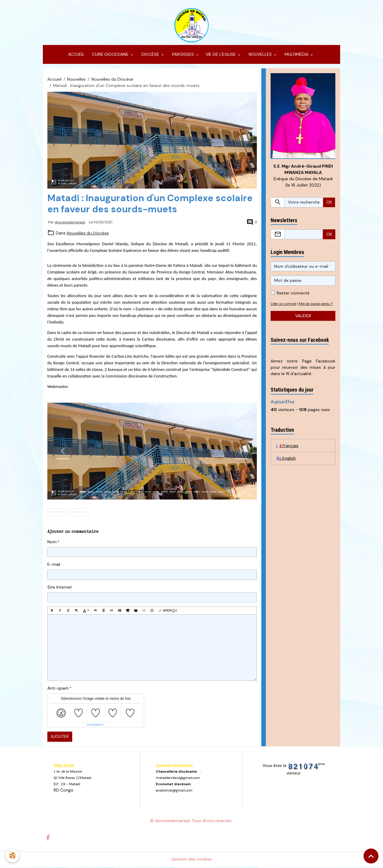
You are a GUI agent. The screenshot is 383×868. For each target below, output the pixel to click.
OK (329, 204)
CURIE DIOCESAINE (110, 56)
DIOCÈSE (150, 56)
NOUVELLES (260, 56)
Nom (52, 543)
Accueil (54, 80)
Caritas (79, 513)
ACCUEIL (76, 56)
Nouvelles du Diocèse (112, 80)
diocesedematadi (70, 223)
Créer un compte (285, 305)
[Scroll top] (371, 856)
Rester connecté (293, 294)
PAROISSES (183, 56)
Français (287, 453)
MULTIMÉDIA (297, 56)
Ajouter (60, 738)
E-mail (54, 566)
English (286, 466)
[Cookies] (13, 856)
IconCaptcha (94, 726)
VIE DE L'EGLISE (221, 56)
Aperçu (168, 612)
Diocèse (58, 513)
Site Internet (60, 588)
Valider (303, 324)
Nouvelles (76, 80)
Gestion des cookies (192, 860)
